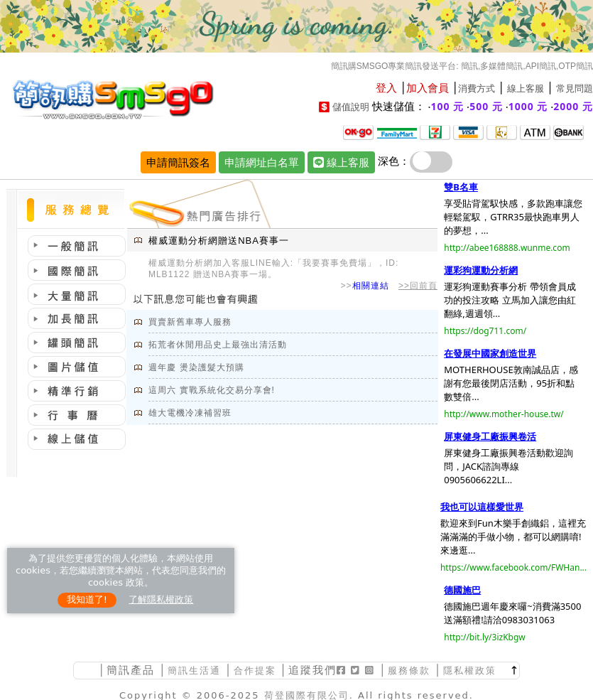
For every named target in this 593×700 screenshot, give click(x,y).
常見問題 (575, 88)
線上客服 (526, 88)
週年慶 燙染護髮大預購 (196, 367)
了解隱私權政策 (161, 599)
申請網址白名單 (262, 162)
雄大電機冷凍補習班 (190, 413)
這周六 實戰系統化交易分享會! (212, 390)
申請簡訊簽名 (178, 162)
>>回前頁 (418, 286)
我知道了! (87, 599)
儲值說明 (351, 107)
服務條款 (409, 671)
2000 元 (573, 106)
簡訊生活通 (194, 671)
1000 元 (528, 106)
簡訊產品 (131, 670)
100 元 (448, 106)
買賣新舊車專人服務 (190, 322)
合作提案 (255, 671)
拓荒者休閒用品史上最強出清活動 (218, 345)
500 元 (486, 106)
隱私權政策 (470, 671)
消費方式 (477, 88)
